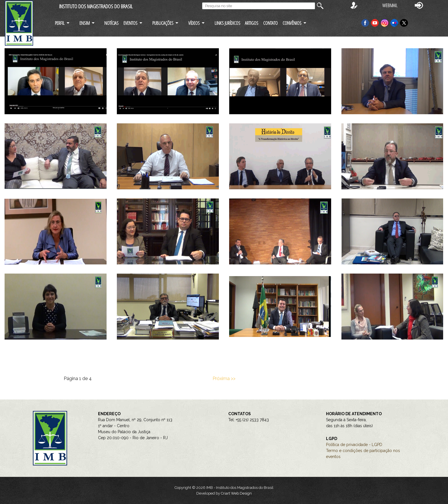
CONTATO (270, 23)
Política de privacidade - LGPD (354, 445)
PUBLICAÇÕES (163, 23)
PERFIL (60, 23)
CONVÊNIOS (292, 23)
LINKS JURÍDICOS (227, 23)
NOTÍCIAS (111, 23)
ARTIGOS (252, 23)
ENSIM (85, 23)
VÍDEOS (194, 23)
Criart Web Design (236, 493)
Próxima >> (224, 378)
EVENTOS (130, 23)
